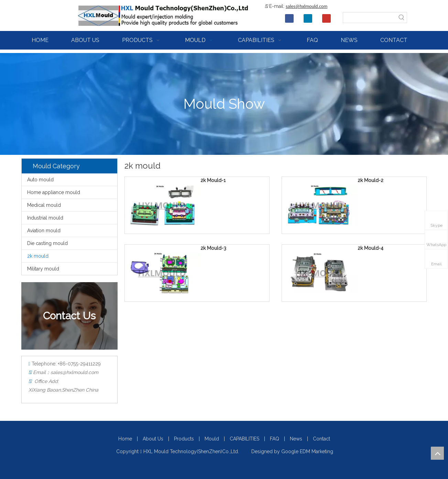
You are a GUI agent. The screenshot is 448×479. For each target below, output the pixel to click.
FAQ (275, 439)
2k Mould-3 (213, 248)
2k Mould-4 (370, 248)
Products (184, 439)
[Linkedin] (308, 18)
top (437, 453)
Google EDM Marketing (307, 451)
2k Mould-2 (370, 180)
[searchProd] (370, 18)
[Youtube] (326, 18)
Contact (321, 439)
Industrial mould (45, 218)
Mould (212, 439)
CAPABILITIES (244, 439)
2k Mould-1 (213, 180)
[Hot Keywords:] (402, 18)
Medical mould (44, 205)
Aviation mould (44, 231)
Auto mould (40, 180)
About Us (153, 439)
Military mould (43, 269)
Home (125, 439)
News (296, 439)
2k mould (38, 256)
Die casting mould (47, 243)
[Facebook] (289, 18)
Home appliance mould (54, 192)
